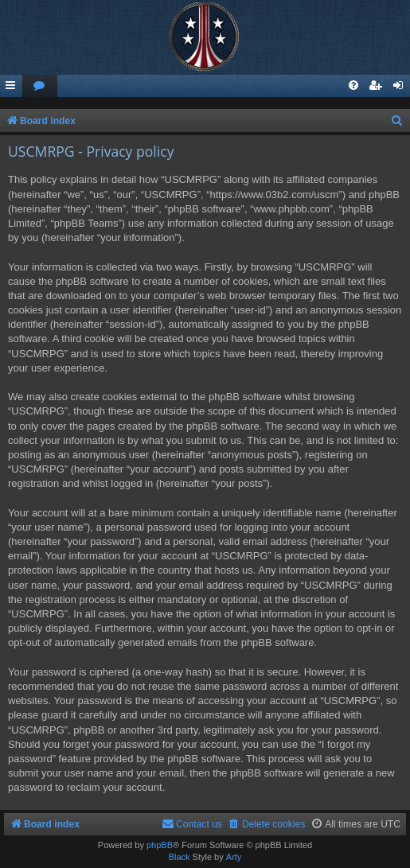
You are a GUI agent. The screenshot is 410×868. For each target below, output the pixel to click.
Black (180, 857)
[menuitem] (40, 86)
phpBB (160, 845)
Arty (234, 857)
